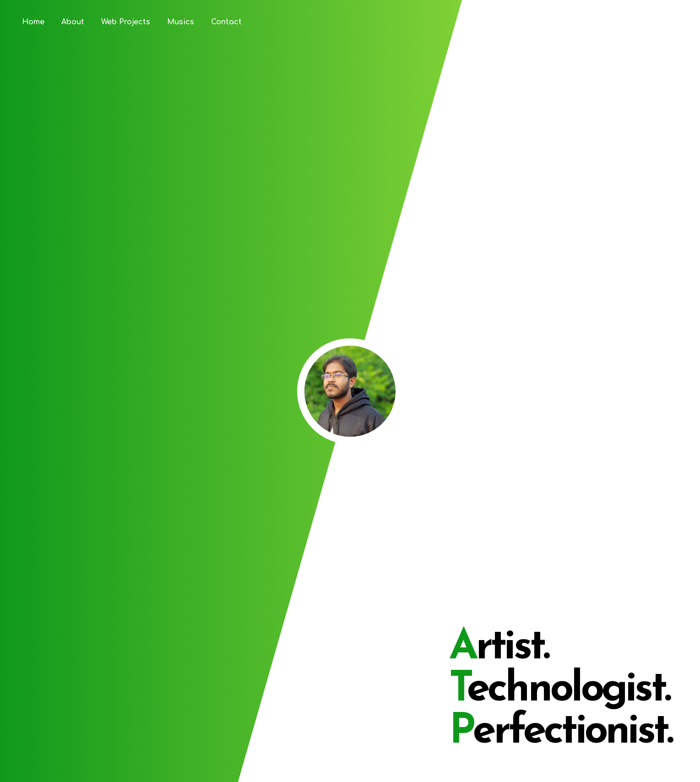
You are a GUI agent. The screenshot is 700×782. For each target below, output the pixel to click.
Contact (226, 22)
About (73, 22)
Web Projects (126, 22)
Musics (181, 22)
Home (33, 22)
